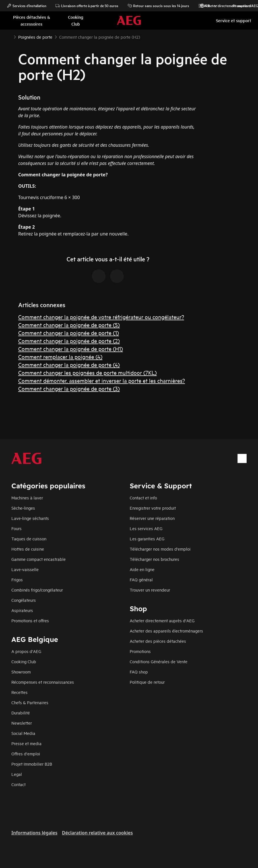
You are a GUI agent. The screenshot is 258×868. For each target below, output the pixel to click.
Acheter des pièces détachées (158, 641)
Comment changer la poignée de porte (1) (69, 333)
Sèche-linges (23, 508)
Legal (17, 774)
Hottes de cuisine (28, 549)
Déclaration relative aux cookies (97, 833)
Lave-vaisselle (25, 569)
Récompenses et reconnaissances (43, 682)
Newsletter (22, 723)
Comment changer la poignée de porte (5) (69, 325)
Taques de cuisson (29, 539)
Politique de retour (147, 682)
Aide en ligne (142, 569)
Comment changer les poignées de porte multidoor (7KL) (87, 372)
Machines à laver (27, 498)
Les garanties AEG (147, 539)
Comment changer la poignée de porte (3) (69, 388)
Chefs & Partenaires (30, 702)
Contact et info (143, 498)
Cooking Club (24, 661)
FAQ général (141, 579)
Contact (18, 784)
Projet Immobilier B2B (32, 764)
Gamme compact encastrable (39, 559)
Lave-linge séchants (30, 518)
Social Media (23, 733)
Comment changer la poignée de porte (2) (69, 341)
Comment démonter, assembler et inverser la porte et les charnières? (102, 380)
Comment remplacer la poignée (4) (60, 356)
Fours (16, 528)
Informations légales (34, 833)
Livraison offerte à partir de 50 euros (87, 6)
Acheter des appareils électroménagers (166, 631)
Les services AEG (146, 528)
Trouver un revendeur (150, 590)
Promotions (239, 6)
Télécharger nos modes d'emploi (160, 549)
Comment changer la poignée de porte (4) (69, 364)
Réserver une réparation (152, 518)
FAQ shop (139, 672)
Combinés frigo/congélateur (37, 590)
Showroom (21, 672)
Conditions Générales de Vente (159, 661)
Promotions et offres (30, 620)
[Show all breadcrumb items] (9, 36)
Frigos (17, 579)
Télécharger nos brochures (154, 559)
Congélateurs (24, 600)
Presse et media (26, 743)
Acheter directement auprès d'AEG (162, 620)
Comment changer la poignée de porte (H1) (71, 349)
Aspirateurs (22, 610)
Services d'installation (27, 6)
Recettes (19, 692)
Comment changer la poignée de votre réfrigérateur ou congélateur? (101, 317)
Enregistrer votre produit (153, 508)
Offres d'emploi (26, 754)
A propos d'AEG (26, 651)
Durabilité (21, 713)
